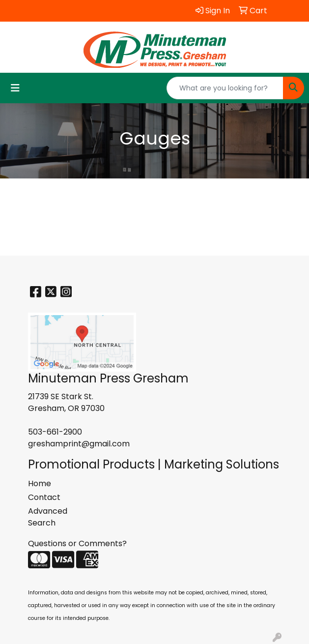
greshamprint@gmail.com (79, 444)
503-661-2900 (55, 432)
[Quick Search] (225, 88)
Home (40, 483)
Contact (44, 497)
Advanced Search (48, 517)
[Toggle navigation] (15, 88)
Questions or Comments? (77, 543)
